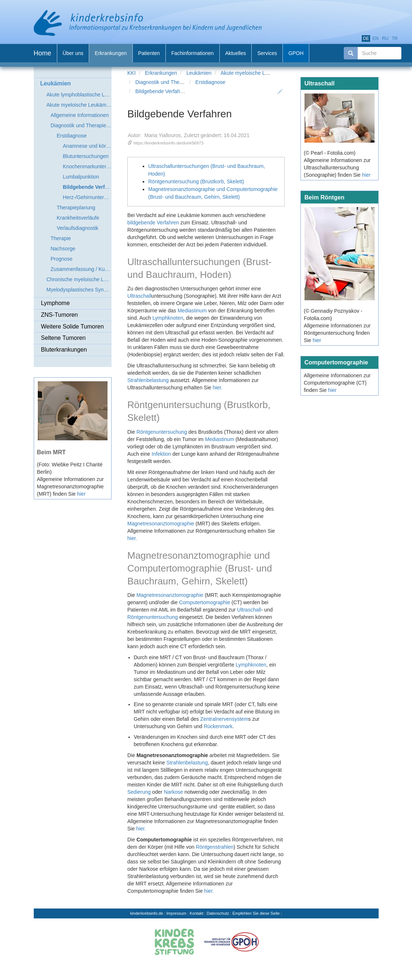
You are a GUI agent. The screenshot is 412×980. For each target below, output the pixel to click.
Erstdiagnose (211, 82)
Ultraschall (139, 296)
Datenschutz (218, 913)
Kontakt (196, 913)
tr (395, 38)
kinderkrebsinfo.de (147, 913)
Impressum (176, 913)
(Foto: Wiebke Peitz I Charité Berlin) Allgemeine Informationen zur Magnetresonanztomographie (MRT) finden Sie (70, 479)
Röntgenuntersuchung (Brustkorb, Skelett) (196, 181)
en (375, 38)
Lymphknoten (168, 318)
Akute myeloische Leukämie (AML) (260, 73)
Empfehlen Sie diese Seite (256, 913)
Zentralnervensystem (224, 719)
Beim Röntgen (325, 197)
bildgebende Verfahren (153, 223)
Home (43, 53)
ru (385, 38)
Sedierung (139, 792)
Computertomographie (205, 602)
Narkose (174, 792)
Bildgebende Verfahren (161, 91)
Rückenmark (218, 726)
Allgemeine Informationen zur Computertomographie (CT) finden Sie (337, 383)
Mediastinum (192, 311)
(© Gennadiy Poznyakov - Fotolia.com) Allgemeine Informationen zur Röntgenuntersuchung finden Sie (337, 326)
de (366, 38)
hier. (218, 388)
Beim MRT (52, 452)
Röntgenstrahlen (215, 847)
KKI (132, 73)
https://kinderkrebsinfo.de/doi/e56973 (169, 143)
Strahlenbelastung (148, 380)
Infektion (161, 454)
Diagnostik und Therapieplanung (172, 82)
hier (81, 494)
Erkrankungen (161, 73)
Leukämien (199, 73)
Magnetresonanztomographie (161, 524)
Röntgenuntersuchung (162, 432)
